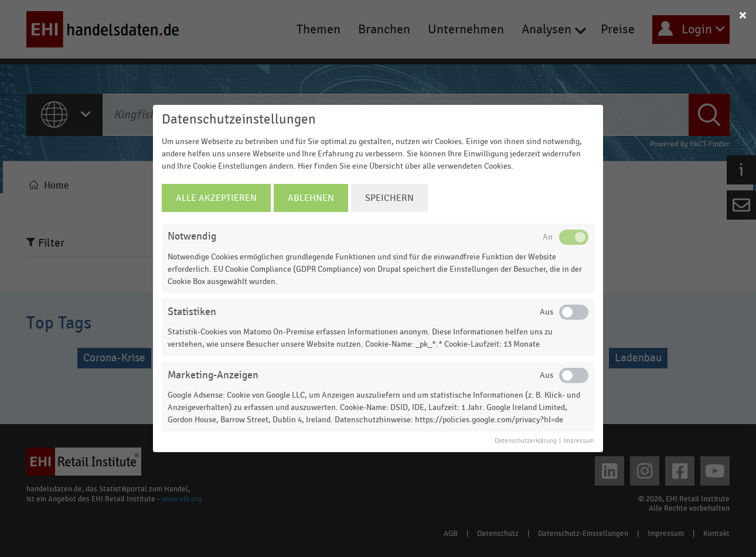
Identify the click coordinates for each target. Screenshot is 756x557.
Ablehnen (311, 198)
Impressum (579, 441)
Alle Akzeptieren (216, 198)
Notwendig (192, 236)
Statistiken (192, 312)
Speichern (389, 198)
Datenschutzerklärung (526, 441)
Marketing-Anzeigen (213, 375)
